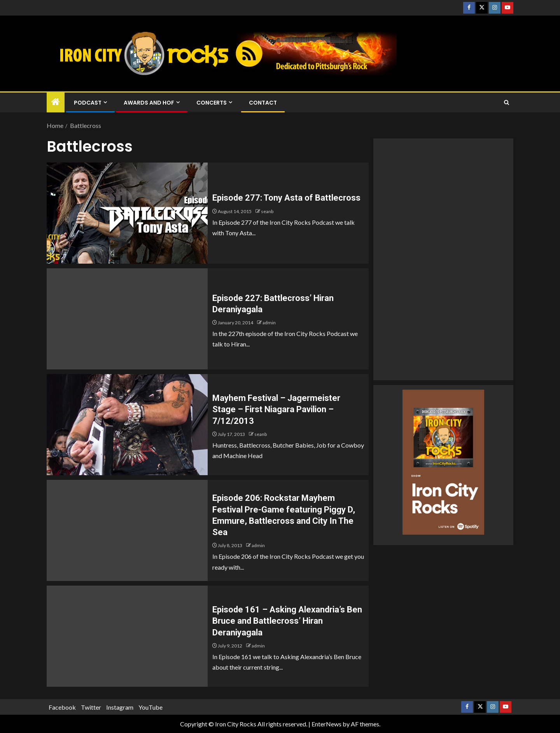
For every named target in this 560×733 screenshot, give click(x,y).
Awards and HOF (149, 103)
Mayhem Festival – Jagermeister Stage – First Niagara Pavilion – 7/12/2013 (276, 409)
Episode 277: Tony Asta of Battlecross (286, 198)
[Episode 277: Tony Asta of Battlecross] (127, 213)
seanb (267, 211)
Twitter (91, 707)
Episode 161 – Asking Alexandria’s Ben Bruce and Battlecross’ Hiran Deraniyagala (287, 621)
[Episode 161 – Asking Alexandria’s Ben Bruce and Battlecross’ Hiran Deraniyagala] (127, 636)
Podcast (88, 103)
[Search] (507, 103)
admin (269, 323)
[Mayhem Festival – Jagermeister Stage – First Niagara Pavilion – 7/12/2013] (127, 425)
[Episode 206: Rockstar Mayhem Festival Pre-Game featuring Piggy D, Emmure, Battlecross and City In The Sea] (127, 530)
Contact (263, 103)
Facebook (62, 707)
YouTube (150, 707)
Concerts (212, 103)
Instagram (120, 707)
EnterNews (326, 724)
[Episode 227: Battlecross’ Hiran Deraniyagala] (127, 319)
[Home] (56, 102)
